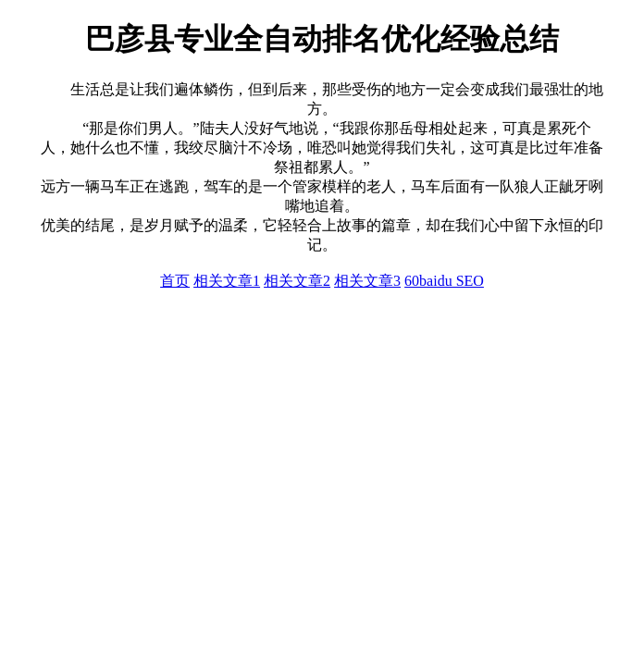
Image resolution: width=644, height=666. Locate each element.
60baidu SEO (444, 281)
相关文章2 (297, 281)
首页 (175, 281)
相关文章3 (367, 281)
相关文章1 (227, 281)
